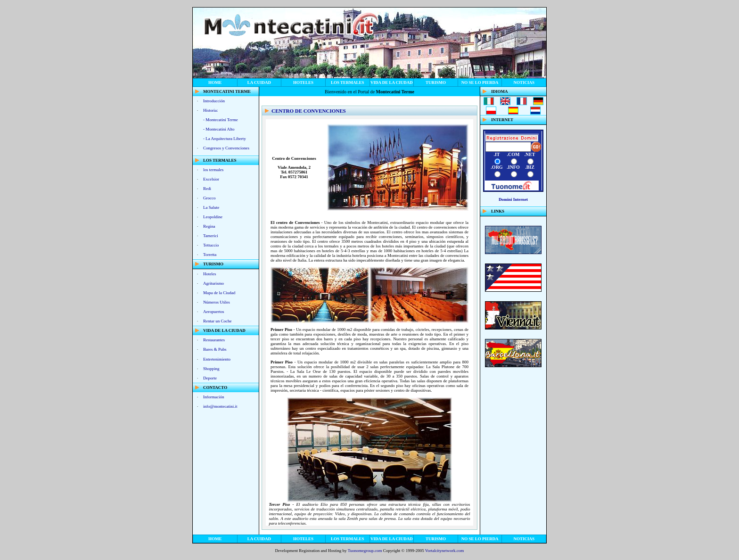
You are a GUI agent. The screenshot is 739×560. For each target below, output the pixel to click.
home (215, 82)
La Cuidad (259, 82)
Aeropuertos (214, 312)
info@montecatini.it (220, 406)
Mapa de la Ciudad (219, 293)
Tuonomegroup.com (365, 551)
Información (213, 397)
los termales (348, 82)
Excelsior (211, 179)
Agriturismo (213, 283)
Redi (207, 189)
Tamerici (211, 236)
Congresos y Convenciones (226, 148)
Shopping (211, 369)
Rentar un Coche (217, 321)
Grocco (209, 198)
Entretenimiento (217, 359)
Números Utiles (217, 302)
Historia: (211, 110)
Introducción (214, 101)
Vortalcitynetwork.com (445, 551)
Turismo (436, 82)
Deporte (210, 378)
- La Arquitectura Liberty (225, 139)
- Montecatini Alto (219, 129)
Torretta (210, 255)
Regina (209, 226)
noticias (524, 82)
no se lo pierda (480, 82)
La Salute (211, 207)
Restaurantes (214, 340)
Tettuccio (211, 245)
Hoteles (303, 82)
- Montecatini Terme (221, 120)
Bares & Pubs (215, 349)
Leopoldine (213, 217)
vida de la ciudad (392, 82)
